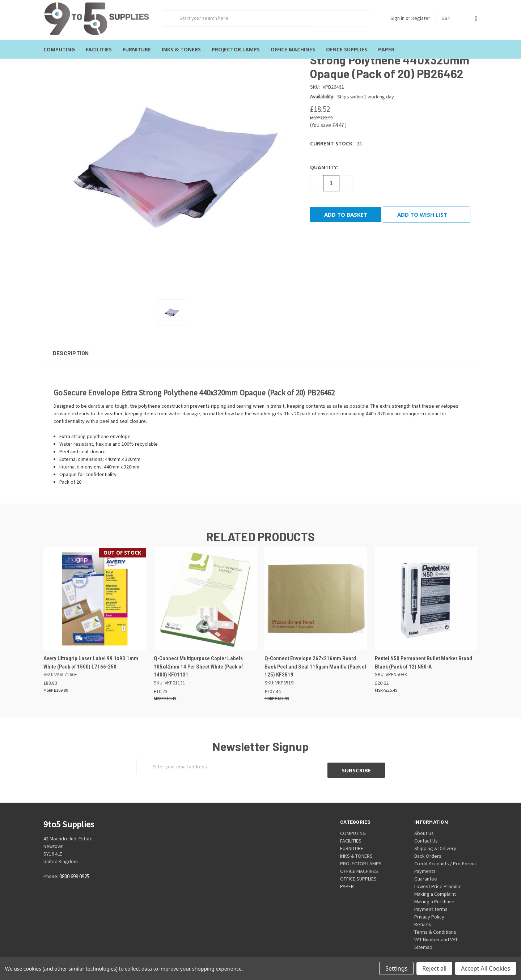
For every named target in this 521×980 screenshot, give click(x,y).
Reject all (434, 968)
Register (421, 18)
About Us (424, 823)
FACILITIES (99, 49)
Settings (396, 968)
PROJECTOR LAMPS (236, 49)
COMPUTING (59, 49)
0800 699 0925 (74, 866)
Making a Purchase (434, 891)
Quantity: (324, 160)
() (473, 18)
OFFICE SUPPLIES (347, 49)
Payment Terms (431, 899)
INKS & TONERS (181, 49)
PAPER (386, 49)
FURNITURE (137, 49)
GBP (448, 18)
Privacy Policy (429, 906)
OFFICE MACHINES (293, 49)
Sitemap (423, 937)
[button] (260, 346)
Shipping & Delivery (435, 838)
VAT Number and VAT (436, 929)
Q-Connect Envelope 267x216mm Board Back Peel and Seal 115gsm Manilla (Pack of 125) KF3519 (315, 660)
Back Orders (428, 845)
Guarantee (426, 868)
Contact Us (426, 830)
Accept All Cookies (486, 968)
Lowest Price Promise (438, 876)
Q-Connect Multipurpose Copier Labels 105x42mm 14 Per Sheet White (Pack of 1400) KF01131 (198, 660)
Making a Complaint (435, 883)
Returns (423, 914)
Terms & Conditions (435, 921)
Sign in (397, 18)
